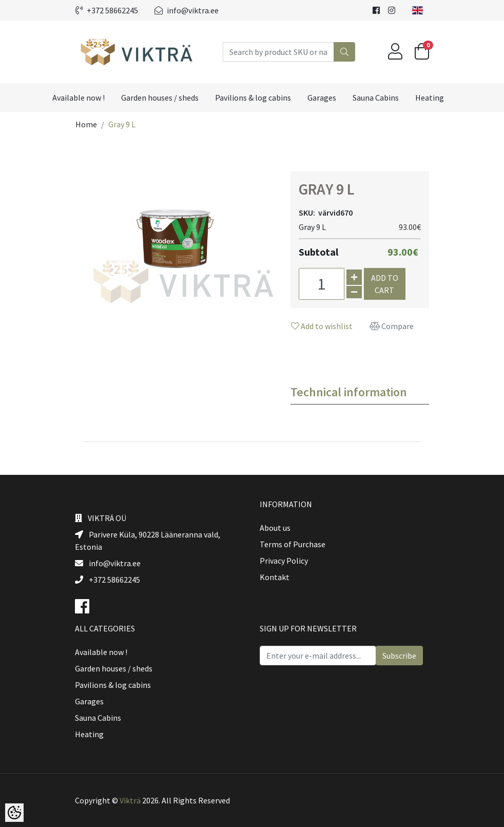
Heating (430, 98)
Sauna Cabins (376, 98)
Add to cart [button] (385, 284)
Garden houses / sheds (160, 98)
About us (275, 528)
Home (86, 124)
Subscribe (399, 656)
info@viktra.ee (187, 10)
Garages (322, 98)
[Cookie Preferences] (14, 813)
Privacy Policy (284, 561)
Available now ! (79, 98)
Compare (392, 326)
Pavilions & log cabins (253, 98)
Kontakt (275, 577)
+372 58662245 (107, 10)
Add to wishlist (322, 326)
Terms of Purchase (293, 544)
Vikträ (130, 800)
